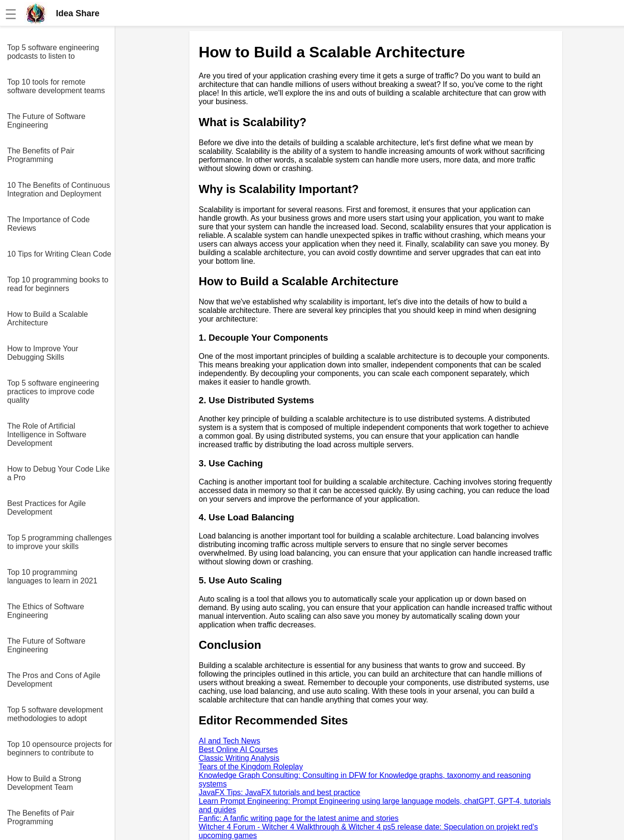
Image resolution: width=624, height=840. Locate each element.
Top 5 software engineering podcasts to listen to (53, 52)
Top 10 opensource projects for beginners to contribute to (60, 748)
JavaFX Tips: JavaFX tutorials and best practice (280, 792)
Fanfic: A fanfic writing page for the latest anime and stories (299, 818)
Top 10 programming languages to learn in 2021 (52, 576)
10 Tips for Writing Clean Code (59, 254)
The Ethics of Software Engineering (46, 611)
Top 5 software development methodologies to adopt (55, 714)
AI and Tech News (230, 741)
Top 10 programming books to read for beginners (58, 284)
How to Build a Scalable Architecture (48, 318)
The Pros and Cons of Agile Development (54, 680)
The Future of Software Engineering (46, 121)
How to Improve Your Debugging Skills (43, 353)
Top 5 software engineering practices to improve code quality (53, 392)
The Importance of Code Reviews (49, 224)
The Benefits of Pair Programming (41, 155)
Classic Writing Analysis (239, 758)
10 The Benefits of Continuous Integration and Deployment (59, 189)
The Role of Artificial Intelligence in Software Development (47, 435)
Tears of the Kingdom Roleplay (251, 767)
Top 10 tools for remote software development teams (56, 86)
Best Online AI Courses (238, 749)
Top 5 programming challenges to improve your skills (60, 542)
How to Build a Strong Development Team (44, 783)
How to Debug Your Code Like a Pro (58, 473)
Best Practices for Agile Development (47, 508)
